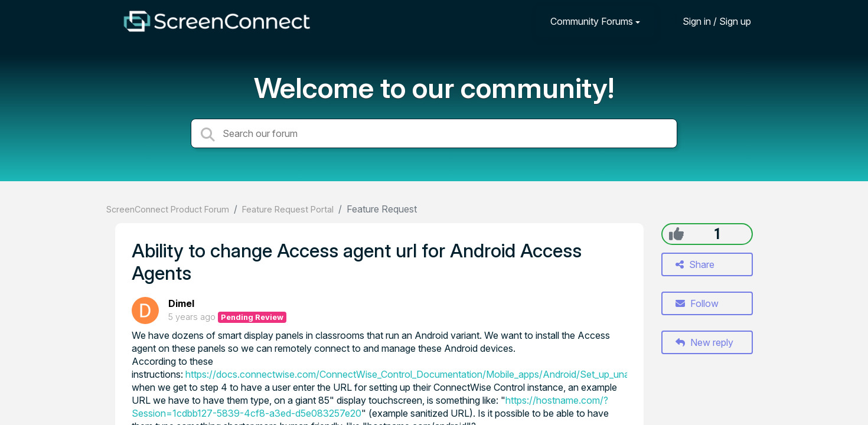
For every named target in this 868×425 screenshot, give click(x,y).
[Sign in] (708, 21)
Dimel (181, 303)
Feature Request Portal (288, 209)
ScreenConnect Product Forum (168, 209)
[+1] (676, 234)
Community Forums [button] (592, 21)
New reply (704, 342)
